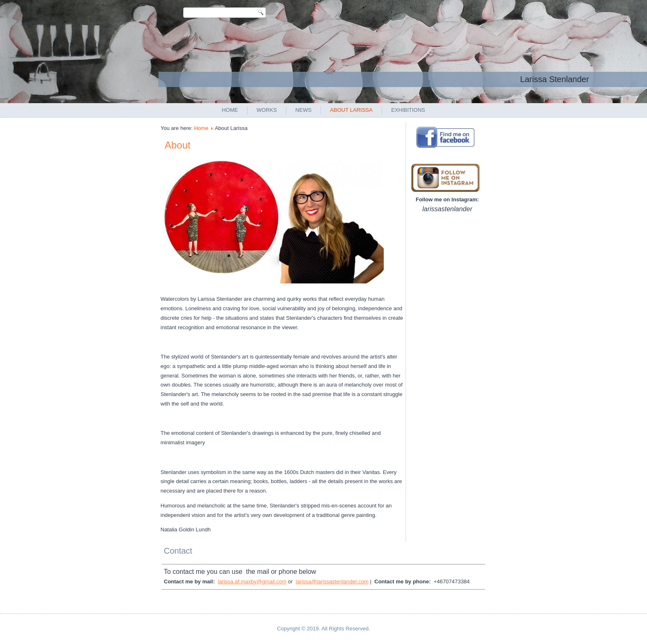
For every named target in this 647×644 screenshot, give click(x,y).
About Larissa (351, 110)
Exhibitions (408, 110)
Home (230, 110)
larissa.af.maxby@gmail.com (252, 581)
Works (267, 110)
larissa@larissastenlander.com (332, 581)
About (178, 145)
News (303, 110)
